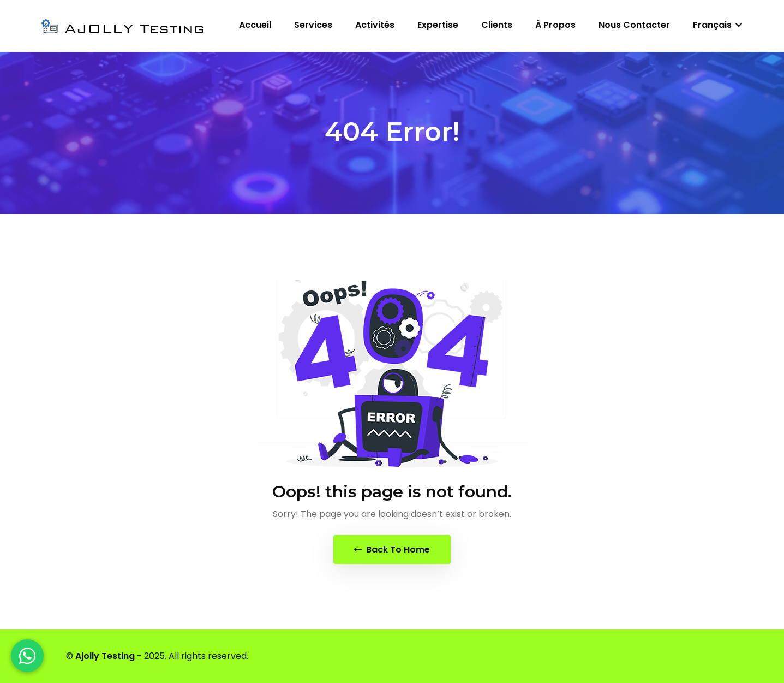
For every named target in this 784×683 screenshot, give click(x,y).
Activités (375, 25)
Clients (497, 25)
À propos (555, 25)
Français (717, 25)
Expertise (438, 25)
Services (313, 25)
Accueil (255, 25)
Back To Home (392, 550)
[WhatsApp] (27, 656)
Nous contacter (634, 25)
